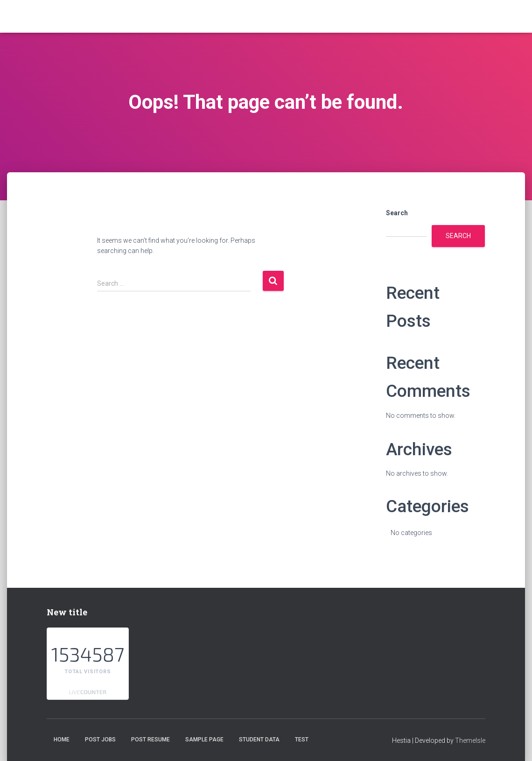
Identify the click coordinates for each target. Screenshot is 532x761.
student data (259, 740)
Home (62, 740)
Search (397, 213)
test (302, 740)
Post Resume (150, 740)
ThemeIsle (470, 740)
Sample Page (204, 740)
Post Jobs (100, 740)
